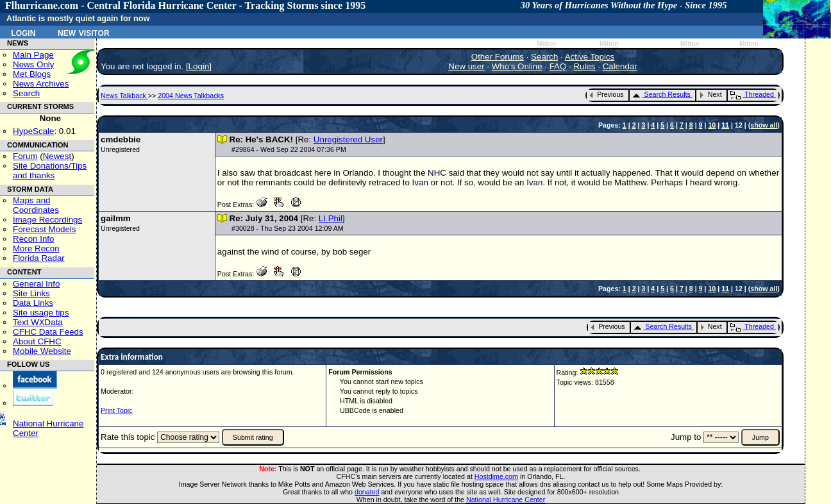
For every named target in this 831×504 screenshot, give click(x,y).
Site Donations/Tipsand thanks (50, 171)
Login (23, 32)
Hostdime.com (496, 476)
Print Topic (117, 410)
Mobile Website (42, 351)
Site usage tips (41, 313)
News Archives (41, 84)
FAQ (558, 66)
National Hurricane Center (506, 500)
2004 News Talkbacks (191, 96)
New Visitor (84, 32)
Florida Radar (39, 258)
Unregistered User (348, 139)
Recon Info (33, 239)
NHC (437, 173)
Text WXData (38, 322)
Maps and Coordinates (36, 205)
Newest (57, 156)
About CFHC (37, 341)
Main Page (33, 55)
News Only (33, 64)
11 (725, 125)
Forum (25, 156)
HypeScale (33, 131)
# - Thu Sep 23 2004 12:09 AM (288, 228)
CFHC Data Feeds (48, 332)
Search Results (661, 94)
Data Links (33, 303)
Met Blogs (32, 74)
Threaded (752, 94)
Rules (584, 66)
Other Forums (498, 57)
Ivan (420, 182)
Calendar (620, 66)
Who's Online (517, 66)
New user (466, 66)
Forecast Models (45, 229)
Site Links (31, 293)
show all (764, 125)
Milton (546, 44)
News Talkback (124, 96)
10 (712, 125)
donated (367, 492)
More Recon (36, 248)
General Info (36, 284)
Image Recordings (47, 220)
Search (26, 93)
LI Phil (331, 218)
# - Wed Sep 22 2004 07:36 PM (289, 149)
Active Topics (590, 57)
